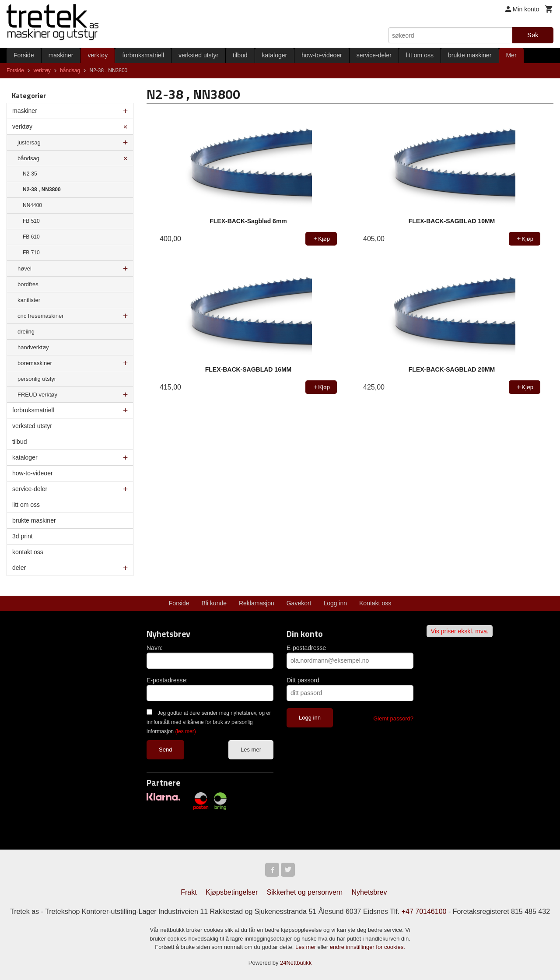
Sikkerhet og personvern (305, 892)
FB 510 (31, 221)
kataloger (275, 55)
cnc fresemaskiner (40, 316)
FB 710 (31, 253)
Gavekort (299, 603)
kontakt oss (28, 552)
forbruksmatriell (143, 55)
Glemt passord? (393, 718)
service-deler (374, 55)
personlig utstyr (37, 379)
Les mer (251, 750)
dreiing (26, 332)
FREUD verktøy (37, 395)
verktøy (98, 55)
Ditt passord (303, 680)
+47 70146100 (424, 912)
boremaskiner (35, 363)
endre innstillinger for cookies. (367, 947)
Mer (511, 55)
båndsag (28, 158)
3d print (23, 536)
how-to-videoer (322, 55)
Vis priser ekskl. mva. (460, 631)
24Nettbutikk (296, 963)
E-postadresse (306, 648)
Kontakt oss (375, 603)
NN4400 (32, 205)
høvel (24, 269)
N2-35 (30, 174)
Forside (24, 55)
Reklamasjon (257, 603)
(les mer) (185, 731)
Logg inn (335, 603)
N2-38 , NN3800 (42, 190)
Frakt (189, 892)
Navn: (155, 648)
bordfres (28, 284)
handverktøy (33, 347)
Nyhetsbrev (369, 892)
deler (19, 568)
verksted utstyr (198, 55)
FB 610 (31, 237)
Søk (533, 35)
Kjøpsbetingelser (232, 892)
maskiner (61, 55)
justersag (29, 142)
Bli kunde (214, 603)
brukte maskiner (470, 55)
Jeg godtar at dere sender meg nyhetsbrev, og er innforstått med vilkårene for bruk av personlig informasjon (209, 722)
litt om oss (420, 55)
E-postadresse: (167, 680)
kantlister (29, 300)
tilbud (240, 55)
